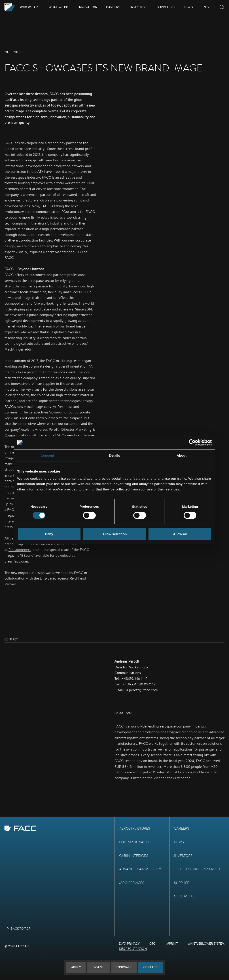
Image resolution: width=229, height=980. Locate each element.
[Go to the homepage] (10, 7)
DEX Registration (133, 949)
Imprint (172, 944)
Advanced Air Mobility (140, 869)
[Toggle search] (222, 7)
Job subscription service (197, 869)
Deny (49, 534)
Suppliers (166, 7)
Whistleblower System (206, 944)
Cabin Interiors (134, 856)
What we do (59, 7)
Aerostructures (135, 828)
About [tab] (182, 455)
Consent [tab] (48, 455)
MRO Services (132, 883)
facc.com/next (20, 550)
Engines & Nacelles (137, 842)
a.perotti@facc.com (142, 690)
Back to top (17, 929)
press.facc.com (16, 561)
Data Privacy (129, 944)
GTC (152, 944)
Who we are (30, 7)
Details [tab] (114, 455)
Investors (139, 7)
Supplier (182, 883)
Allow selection (114, 534)
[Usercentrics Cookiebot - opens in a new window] (192, 443)
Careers (113, 7)
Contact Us (185, 896)
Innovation (87, 7)
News (188, 7)
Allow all (180, 534)
